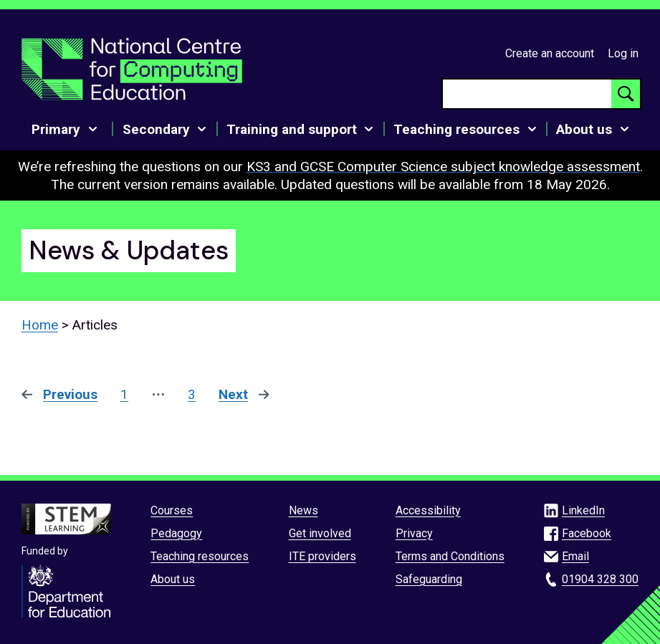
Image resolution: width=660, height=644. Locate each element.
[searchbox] (527, 94)
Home (40, 325)
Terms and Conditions (450, 556)
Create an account (550, 53)
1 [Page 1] (124, 394)
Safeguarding (429, 579)
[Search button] (626, 94)
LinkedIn (583, 510)
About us (173, 579)
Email (575, 556)
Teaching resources (200, 556)
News (303, 510)
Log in (623, 53)
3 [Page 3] (192, 394)
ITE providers (322, 556)
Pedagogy (176, 533)
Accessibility (428, 510)
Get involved (320, 533)
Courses (172, 510)
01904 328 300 (600, 579)
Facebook (587, 533)
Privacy (414, 533)
